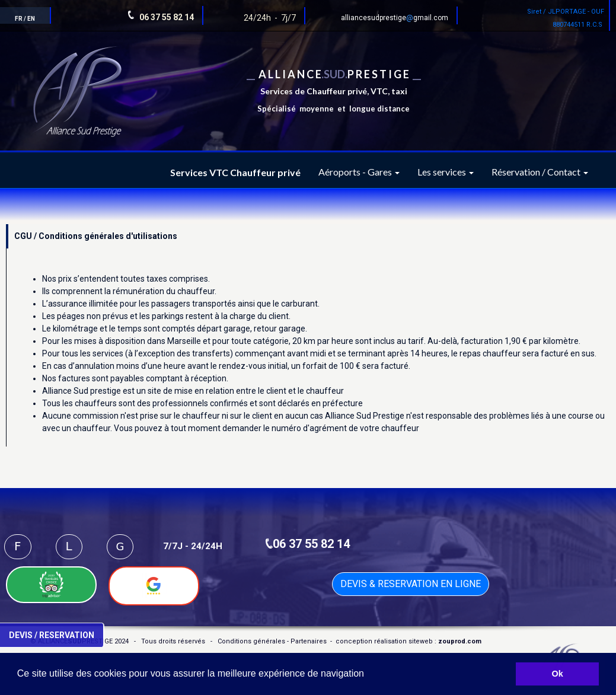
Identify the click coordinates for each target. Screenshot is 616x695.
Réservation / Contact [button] (540, 172)
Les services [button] (446, 172)
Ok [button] (558, 674)
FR (19, 19)
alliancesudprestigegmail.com (395, 18)
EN (31, 19)
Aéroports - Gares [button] (359, 172)
